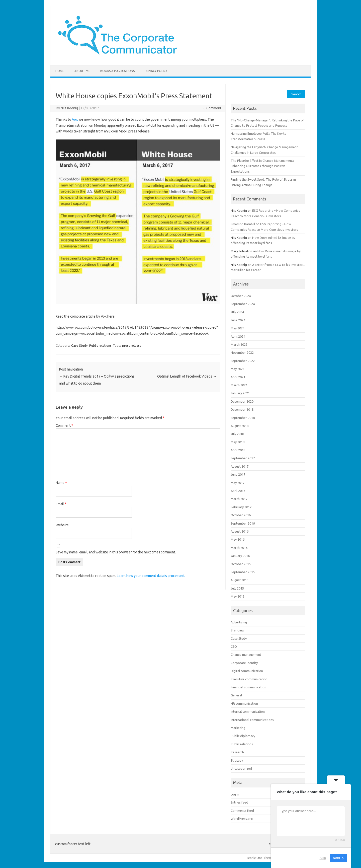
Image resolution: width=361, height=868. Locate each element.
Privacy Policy (156, 71)
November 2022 (242, 352)
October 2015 (241, 564)
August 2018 (240, 426)
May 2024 (238, 328)
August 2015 (240, 580)
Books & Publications (117, 71)
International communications (252, 720)
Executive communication (249, 679)
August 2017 (240, 466)
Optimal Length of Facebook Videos (187, 376)
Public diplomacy (243, 736)
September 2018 (243, 418)
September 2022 (243, 361)
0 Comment (212, 108)
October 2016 (241, 515)
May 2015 (238, 596)
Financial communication (248, 687)
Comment (64, 425)
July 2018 (237, 434)
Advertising (239, 622)
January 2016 (240, 556)
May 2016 (238, 539)
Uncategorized (241, 768)
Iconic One (255, 858)
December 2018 (242, 409)
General (236, 695)
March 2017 (239, 499)
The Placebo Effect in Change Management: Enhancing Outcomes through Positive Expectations (262, 166)
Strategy (237, 760)
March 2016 (239, 548)
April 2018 (238, 450)
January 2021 (240, 393)
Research (237, 752)
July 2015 (237, 588)
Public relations (100, 345)
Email (61, 504)
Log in (235, 794)
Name (61, 483)
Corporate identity (244, 663)
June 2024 (238, 320)
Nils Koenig (69, 108)
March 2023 (239, 344)
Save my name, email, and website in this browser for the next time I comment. (116, 552)
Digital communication (247, 671)
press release (132, 345)
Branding (237, 630)
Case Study (79, 345)
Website (62, 525)
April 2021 (238, 377)
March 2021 (239, 385)
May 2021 (238, 369)
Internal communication (248, 711)
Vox (75, 119)
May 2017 (238, 483)
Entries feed (239, 802)
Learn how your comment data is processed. (151, 576)
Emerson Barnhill (243, 224)
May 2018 (238, 442)
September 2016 (243, 523)
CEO (234, 646)
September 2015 (243, 572)
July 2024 (237, 312)
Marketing (238, 728)
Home (60, 71)
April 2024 (238, 336)
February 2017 (241, 507)
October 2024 (241, 296)
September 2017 (243, 458)
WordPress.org (242, 819)
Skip (323, 858)
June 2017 (238, 474)
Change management (246, 655)
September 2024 (243, 304)
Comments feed (242, 811)
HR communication (244, 703)
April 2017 (238, 491)
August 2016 (240, 531)
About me (82, 71)
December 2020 (242, 401)
